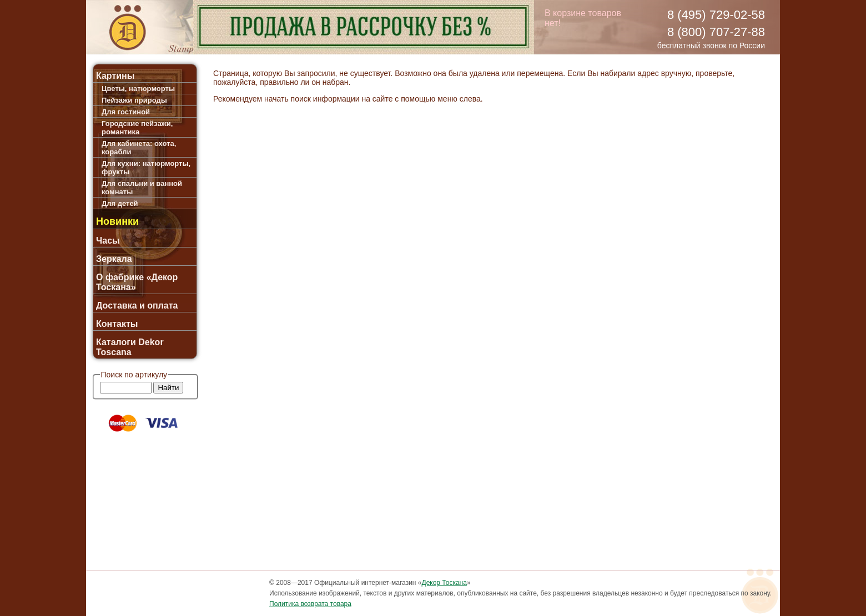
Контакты (117, 324)
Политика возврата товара (310, 604)
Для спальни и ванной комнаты (142, 188)
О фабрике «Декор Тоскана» (137, 282)
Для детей (120, 203)
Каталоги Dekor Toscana (130, 347)
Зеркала (114, 259)
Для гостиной (126, 112)
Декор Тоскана (444, 583)
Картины (115, 76)
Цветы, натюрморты (138, 89)
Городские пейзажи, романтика (137, 128)
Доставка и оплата (137, 306)
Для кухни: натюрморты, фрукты (146, 168)
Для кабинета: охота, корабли (139, 148)
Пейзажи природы (134, 100)
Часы (108, 241)
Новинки (117, 221)
